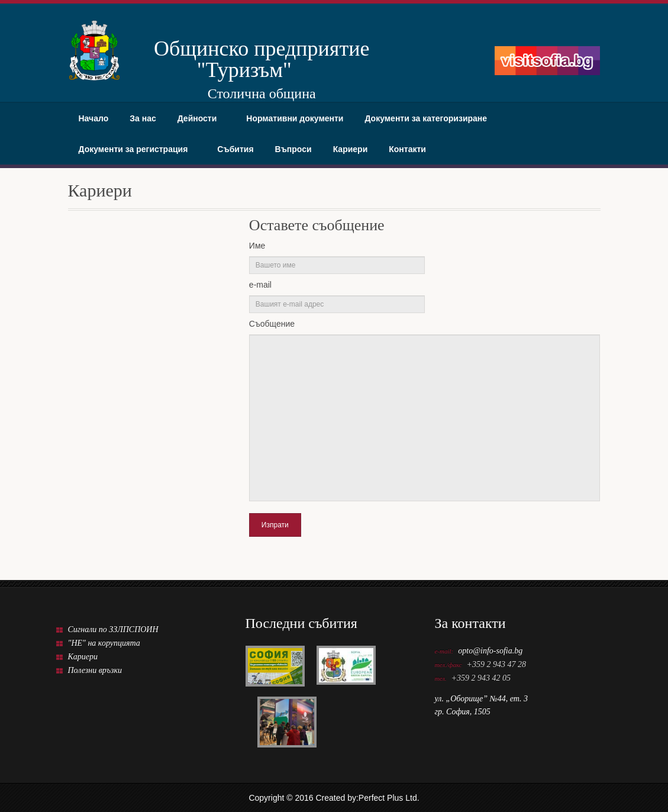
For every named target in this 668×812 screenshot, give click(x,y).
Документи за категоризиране (430, 118)
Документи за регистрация (138, 149)
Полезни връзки (95, 670)
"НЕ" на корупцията (104, 643)
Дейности (201, 118)
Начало (94, 118)
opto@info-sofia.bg (490, 651)
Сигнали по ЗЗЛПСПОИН (113, 629)
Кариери (351, 149)
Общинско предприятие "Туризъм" (244, 59)
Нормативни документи (295, 118)
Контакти (407, 149)
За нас (143, 118)
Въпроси (293, 149)
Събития (235, 149)
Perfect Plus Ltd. (389, 798)
